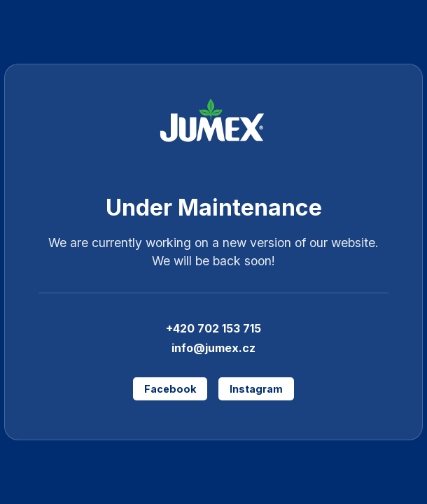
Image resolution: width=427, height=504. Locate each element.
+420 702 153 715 (213, 328)
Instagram (256, 389)
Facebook (170, 389)
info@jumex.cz (213, 348)
